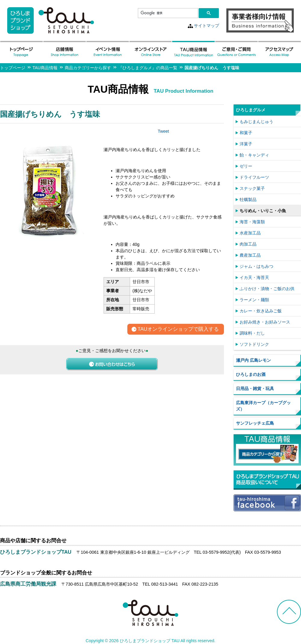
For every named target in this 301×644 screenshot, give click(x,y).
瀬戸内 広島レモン (253, 360)
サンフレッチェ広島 (255, 423)
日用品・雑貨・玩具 (255, 389)
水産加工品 (250, 233)
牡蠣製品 (248, 200)
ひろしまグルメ (251, 110)
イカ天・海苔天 (254, 277)
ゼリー (246, 166)
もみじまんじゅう (256, 122)
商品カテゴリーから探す (88, 68)
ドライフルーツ (254, 177)
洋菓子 (246, 144)
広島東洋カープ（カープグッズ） (263, 406)
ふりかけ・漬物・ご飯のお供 (267, 289)
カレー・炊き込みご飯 (261, 311)
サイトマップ (206, 26)
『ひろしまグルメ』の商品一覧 (148, 68)
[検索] (167, 13)
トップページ (13, 68)
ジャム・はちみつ (256, 266)
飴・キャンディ (254, 155)
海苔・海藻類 (252, 222)
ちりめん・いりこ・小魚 (263, 211)
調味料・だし (252, 333)
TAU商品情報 (45, 68)
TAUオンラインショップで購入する (178, 329)
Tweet (163, 131)
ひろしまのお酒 (251, 374)
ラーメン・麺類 (254, 300)
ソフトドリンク (254, 344)
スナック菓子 (252, 188)
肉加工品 (248, 244)
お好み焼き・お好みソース (265, 322)
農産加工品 (250, 255)
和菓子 (246, 133)
